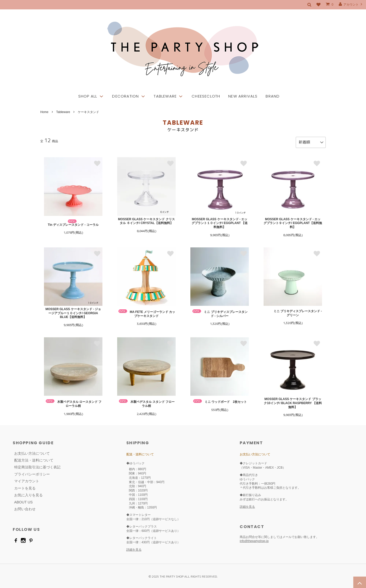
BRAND (273, 87)
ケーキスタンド (88, 112)
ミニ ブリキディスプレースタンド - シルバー (219, 312)
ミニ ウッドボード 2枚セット (220, 400)
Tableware (63, 112)
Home (44, 112)
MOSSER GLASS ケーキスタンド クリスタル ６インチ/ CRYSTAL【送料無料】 (146, 220)
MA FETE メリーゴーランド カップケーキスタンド (147, 312)
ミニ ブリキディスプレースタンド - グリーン (293, 312)
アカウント (351, 4)
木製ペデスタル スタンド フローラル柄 (147, 402)
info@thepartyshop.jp (254, 540)
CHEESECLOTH (206, 87)
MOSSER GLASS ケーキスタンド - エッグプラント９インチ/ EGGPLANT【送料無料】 (293, 222)
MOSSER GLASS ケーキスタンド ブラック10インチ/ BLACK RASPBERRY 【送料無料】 (293, 402)
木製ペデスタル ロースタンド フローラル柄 (73, 402)
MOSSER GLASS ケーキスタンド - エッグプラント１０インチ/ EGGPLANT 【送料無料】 (220, 222)
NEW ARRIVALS (243, 87)
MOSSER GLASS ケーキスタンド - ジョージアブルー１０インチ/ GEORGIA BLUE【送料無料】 (73, 312)
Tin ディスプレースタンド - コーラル (73, 222)
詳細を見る (134, 548)
